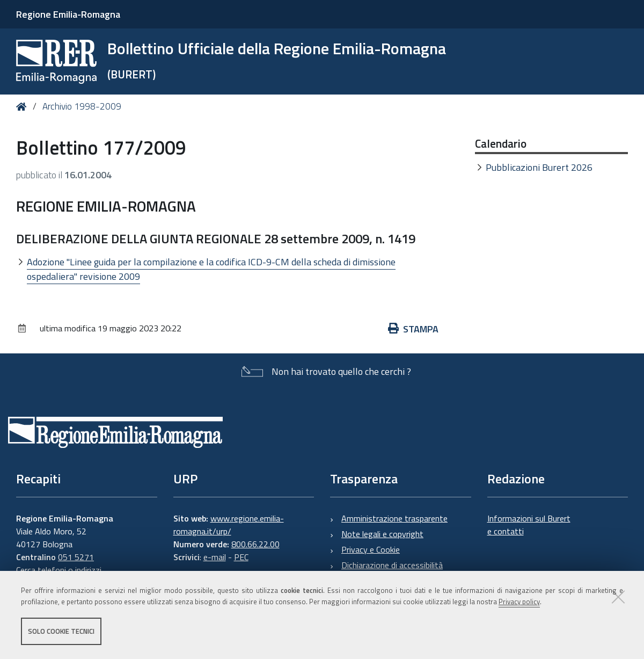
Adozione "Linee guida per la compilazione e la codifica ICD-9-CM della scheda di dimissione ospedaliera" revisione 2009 (211, 269)
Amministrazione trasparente (394, 518)
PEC (241, 557)
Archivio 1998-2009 (82, 106)
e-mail (215, 557)
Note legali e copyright (382, 534)
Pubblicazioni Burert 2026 (539, 167)
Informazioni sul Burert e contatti (529, 525)
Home (23, 107)
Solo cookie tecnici (61, 631)
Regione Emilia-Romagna (68, 14)
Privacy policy (519, 602)
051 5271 (76, 557)
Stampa (413, 329)
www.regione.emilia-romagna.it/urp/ (229, 525)
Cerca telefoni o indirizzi (59, 570)
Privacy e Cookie (371, 549)
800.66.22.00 (255, 544)
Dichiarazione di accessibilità (392, 565)
